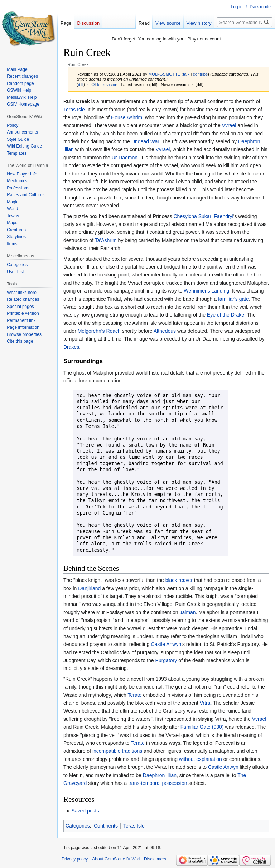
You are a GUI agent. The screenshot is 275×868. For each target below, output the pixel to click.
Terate (135, 695)
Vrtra (205, 703)
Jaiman (188, 612)
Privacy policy (75, 859)
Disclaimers (155, 859)
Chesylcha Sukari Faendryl (203, 216)
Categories (78, 826)
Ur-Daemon (125, 158)
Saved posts (85, 811)
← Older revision (102, 84)
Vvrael (229, 125)
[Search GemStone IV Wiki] (245, 22)
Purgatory (166, 660)
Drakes (71, 347)
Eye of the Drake (226, 315)
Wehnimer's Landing (206, 291)
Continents (106, 826)
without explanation (201, 759)
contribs (200, 74)
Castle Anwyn (166, 644)
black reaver (179, 580)
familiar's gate (233, 299)
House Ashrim (127, 117)
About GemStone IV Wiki (116, 859)
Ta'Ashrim (106, 240)
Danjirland (89, 588)
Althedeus (165, 331)
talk (186, 74)
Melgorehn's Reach (99, 331)
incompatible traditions (117, 751)
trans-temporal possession (158, 783)
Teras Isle (74, 110)
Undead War (145, 141)
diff (81, 84)
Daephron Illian (160, 775)
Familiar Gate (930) (202, 727)
